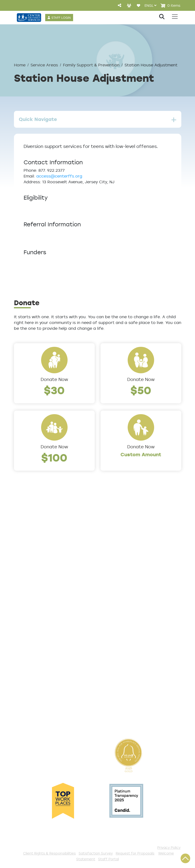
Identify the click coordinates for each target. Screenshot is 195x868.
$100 (54, 457)
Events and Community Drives (126, 645)
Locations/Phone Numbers (43, 548)
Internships (113, 688)
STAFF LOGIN (61, 18)
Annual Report (30, 564)
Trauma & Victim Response (130, 594)
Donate (109, 634)
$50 (141, 390)
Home (20, 65)
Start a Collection (120, 656)
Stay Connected (119, 712)
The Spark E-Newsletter (127, 720)
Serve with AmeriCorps (126, 680)
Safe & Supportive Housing (130, 586)
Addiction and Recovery (127, 540)
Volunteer (111, 672)
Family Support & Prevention (91, 65)
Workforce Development (128, 602)
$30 (54, 390)
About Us (24, 532)
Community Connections (128, 548)
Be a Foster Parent (121, 696)
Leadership (26, 540)
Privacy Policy (169, 847)
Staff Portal (108, 859)
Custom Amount (141, 454)
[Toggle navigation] (175, 17)
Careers (23, 556)
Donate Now (54, 379)
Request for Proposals (135, 853)
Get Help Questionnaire (40, 634)
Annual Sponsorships (123, 664)
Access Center (31, 626)
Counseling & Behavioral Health (127, 559)
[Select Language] (150, 5)
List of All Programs (35, 641)
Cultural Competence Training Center (38, 583)
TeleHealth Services (36, 649)
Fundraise (111, 704)
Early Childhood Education (129, 570)
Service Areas (44, 65)
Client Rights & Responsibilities (49, 853)
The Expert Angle (33, 594)
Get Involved (114, 626)
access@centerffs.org (59, 176)
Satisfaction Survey (36, 657)
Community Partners (37, 571)
